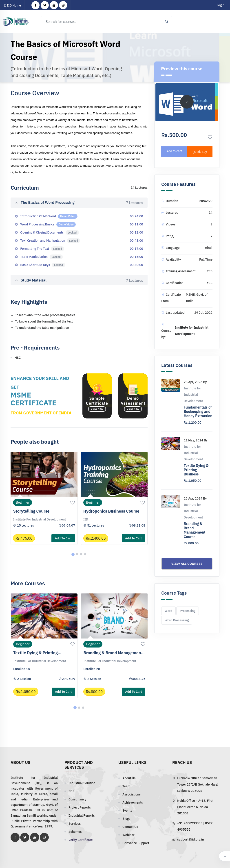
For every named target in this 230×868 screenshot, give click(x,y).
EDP (72, 791)
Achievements (133, 802)
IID (86, 519)
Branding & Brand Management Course (195, 530)
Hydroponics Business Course (111, 511)
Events (127, 811)
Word (168, 611)
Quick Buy (200, 152)
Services (75, 824)
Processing (188, 611)
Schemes (75, 832)
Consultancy (77, 799)
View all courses (187, 564)
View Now (97, 409)
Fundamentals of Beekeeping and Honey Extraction (198, 411)
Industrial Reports (82, 816)
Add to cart (63, 538)
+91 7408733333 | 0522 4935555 (195, 826)
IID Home (12, 5)
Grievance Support (136, 843)
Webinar (128, 835)
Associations (132, 794)
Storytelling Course (31, 511)
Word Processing (177, 620)
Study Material (79, 280)
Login (221, 5)
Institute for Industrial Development (39, 519)
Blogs (126, 819)
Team (126, 786)
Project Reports (80, 807)
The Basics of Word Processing (79, 203)
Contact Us (130, 827)
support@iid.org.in (191, 839)
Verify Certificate (81, 840)
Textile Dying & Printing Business (196, 470)
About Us (129, 778)
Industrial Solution (82, 783)
